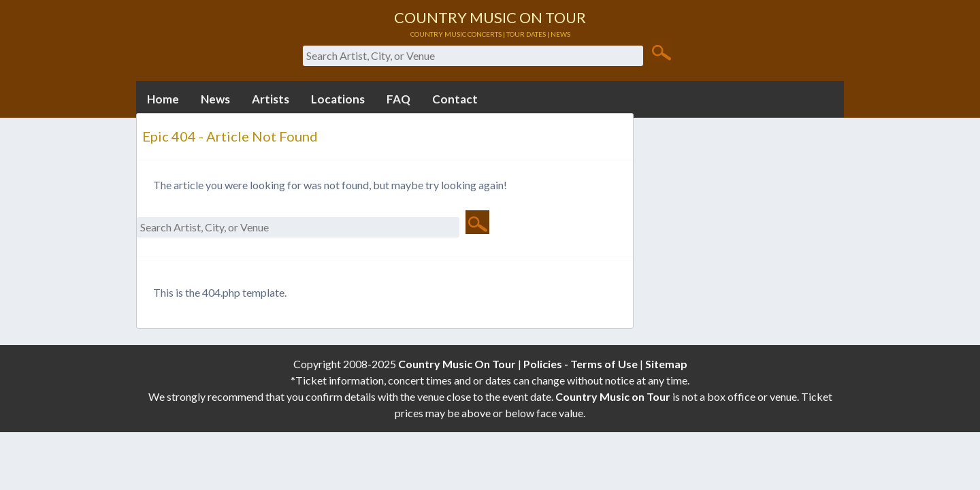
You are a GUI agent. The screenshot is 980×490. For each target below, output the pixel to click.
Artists (271, 99)
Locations (338, 99)
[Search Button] (661, 52)
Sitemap (666, 364)
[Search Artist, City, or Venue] (473, 56)
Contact (455, 99)
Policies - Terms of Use (581, 364)
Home (163, 99)
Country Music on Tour (613, 396)
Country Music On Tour (457, 364)
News (215, 99)
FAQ (398, 99)
